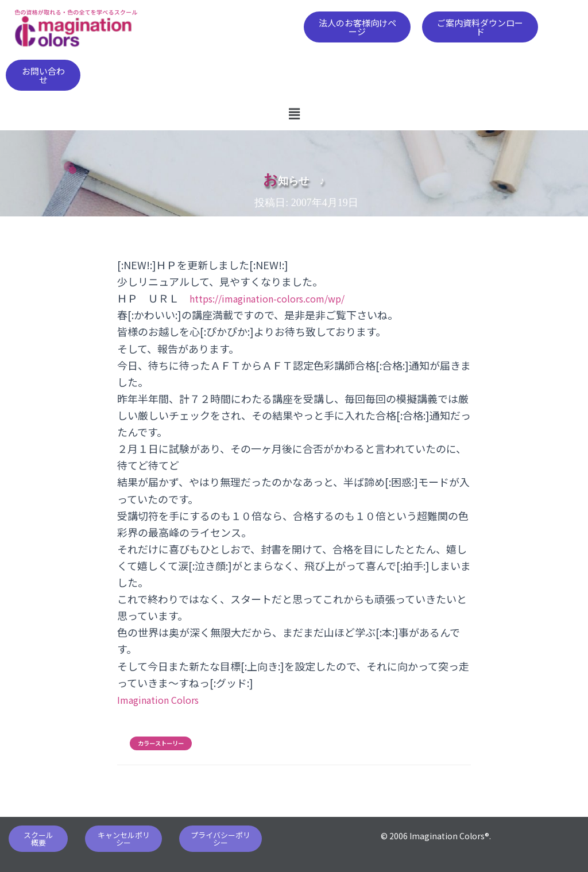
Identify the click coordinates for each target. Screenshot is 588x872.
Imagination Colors (163, 699)
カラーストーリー (161, 743)
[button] (357, 27)
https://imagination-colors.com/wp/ (277, 298)
